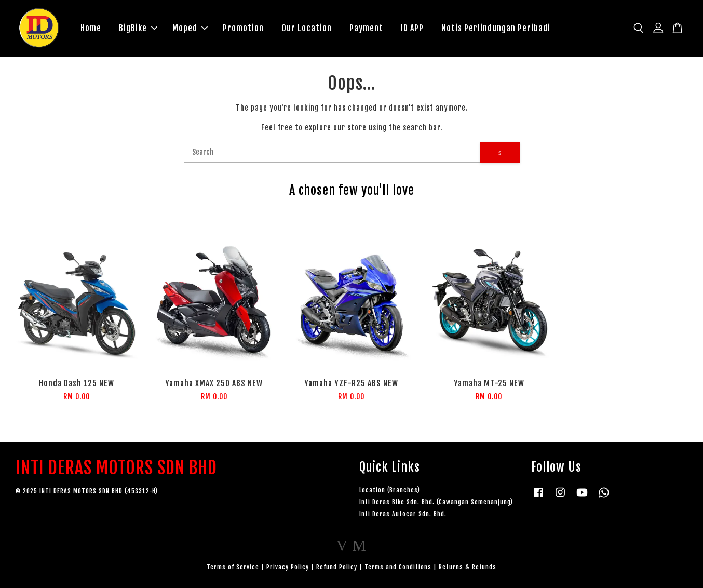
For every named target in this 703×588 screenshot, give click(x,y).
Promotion (243, 28)
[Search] (332, 152)
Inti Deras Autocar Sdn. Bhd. (403, 514)
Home (91, 28)
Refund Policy (337, 567)
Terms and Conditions (398, 567)
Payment (366, 28)
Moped (190, 28)
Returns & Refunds (468, 567)
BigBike (138, 28)
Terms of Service (233, 567)
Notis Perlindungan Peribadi (496, 28)
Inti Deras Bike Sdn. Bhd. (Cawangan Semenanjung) (436, 502)
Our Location (307, 28)
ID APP (412, 28)
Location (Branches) (390, 490)
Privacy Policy (288, 567)
